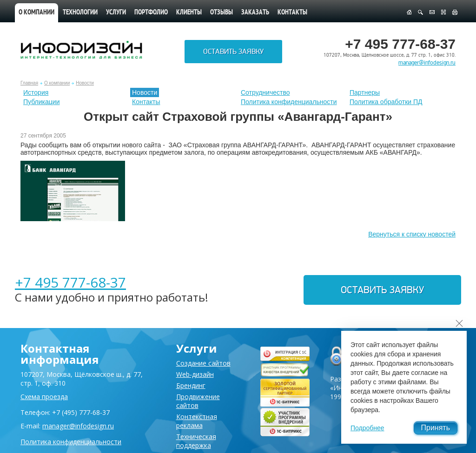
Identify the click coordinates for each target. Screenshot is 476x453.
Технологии (80, 13)
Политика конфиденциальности (289, 102)
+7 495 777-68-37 (70, 282)
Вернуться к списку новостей (412, 234)
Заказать (255, 13)
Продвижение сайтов (198, 401)
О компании (36, 13)
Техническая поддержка (196, 441)
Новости (85, 83)
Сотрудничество (265, 92)
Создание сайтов (203, 363)
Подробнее (367, 428)
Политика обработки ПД (386, 102)
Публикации (41, 102)
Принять (436, 428)
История (36, 92)
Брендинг (191, 385)
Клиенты (189, 13)
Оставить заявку (233, 52)
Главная (29, 83)
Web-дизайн (195, 374)
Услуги (116, 13)
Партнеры (365, 92)
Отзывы (221, 13)
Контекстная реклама (197, 421)
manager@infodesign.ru (427, 63)
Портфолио (151, 13)
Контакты (292, 13)
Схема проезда (44, 397)
